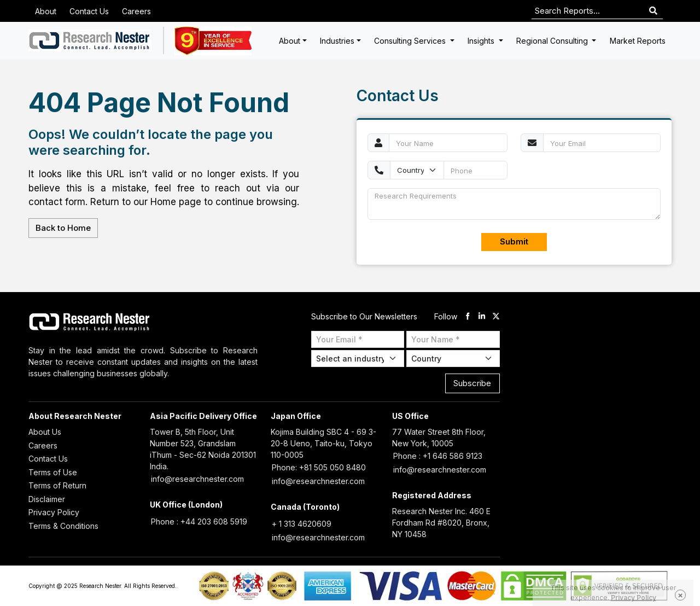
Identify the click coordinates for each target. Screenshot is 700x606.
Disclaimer (47, 499)
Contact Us (89, 11)
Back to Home (63, 228)
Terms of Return (57, 485)
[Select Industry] (358, 359)
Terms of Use (53, 472)
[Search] (653, 11)
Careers (136, 11)
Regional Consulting (553, 41)
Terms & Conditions (63, 526)
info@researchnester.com (197, 479)
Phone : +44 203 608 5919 (199, 521)
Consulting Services (411, 41)
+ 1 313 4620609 (302, 524)
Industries (337, 41)
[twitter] (496, 316)
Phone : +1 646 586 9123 (438, 456)
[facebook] (468, 316)
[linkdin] (482, 316)
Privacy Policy (54, 512)
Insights (482, 41)
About (46, 11)
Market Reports (638, 41)
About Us (45, 432)
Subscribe (472, 383)
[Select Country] (453, 359)
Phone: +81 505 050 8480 (319, 467)
